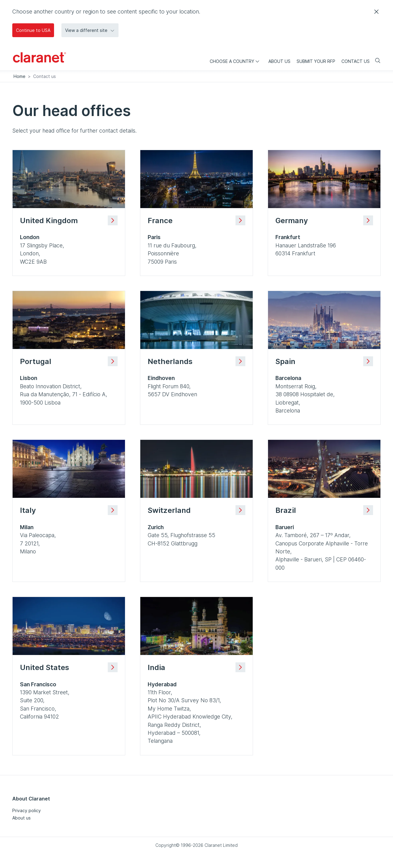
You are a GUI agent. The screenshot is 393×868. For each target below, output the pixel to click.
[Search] (375, 61)
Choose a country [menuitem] (236, 61)
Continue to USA (33, 30)
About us (21, 818)
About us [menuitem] (279, 61)
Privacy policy (27, 810)
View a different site (90, 30)
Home (19, 76)
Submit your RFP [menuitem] (316, 61)
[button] (90, 30)
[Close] (376, 12)
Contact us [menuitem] (356, 61)
